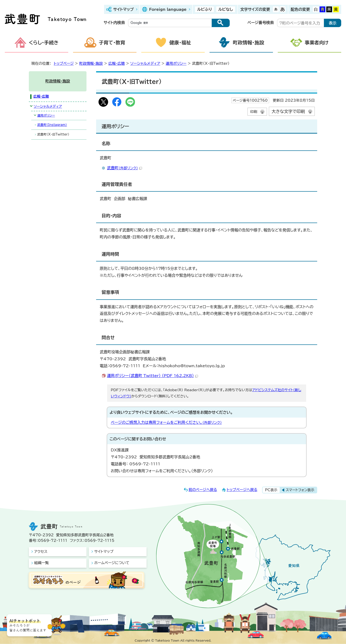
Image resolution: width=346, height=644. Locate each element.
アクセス (41, 552)
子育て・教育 (112, 42)
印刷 (254, 112)
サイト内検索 (114, 23)
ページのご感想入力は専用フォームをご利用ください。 (166, 422)
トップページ (64, 63)
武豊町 (124, 168)
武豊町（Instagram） (52, 125)
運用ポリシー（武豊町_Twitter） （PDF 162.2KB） (152, 376)
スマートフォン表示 (300, 490)
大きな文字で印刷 (288, 111)
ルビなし (226, 9)
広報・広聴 (117, 63)
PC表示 (271, 490)
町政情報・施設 (248, 42)
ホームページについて (112, 563)
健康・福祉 (180, 42)
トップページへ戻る (242, 490)
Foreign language (168, 9)
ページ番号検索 (261, 23)
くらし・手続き (44, 42)
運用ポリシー (176, 63)
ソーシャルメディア (145, 63)
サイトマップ (123, 9)
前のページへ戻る (203, 490)
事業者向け (317, 42)
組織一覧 (41, 563)
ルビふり (204, 9)
